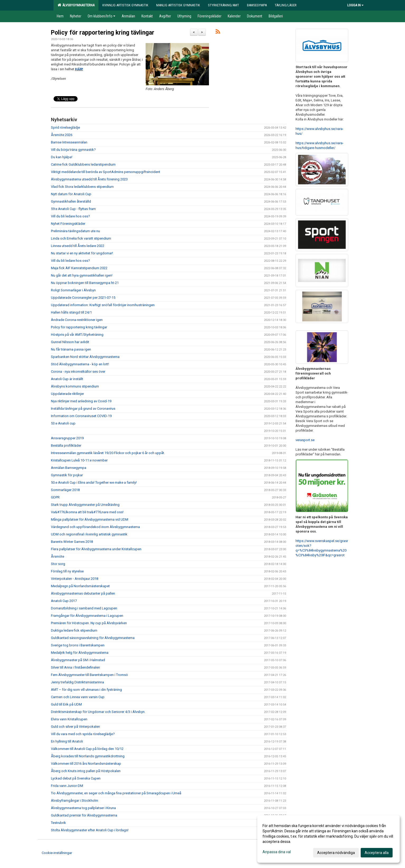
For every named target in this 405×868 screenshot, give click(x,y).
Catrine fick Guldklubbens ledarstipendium (83, 164)
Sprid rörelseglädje (65, 127)
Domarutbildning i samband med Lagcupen (84, 608)
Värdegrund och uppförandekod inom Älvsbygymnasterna (95, 527)
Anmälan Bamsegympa (69, 468)
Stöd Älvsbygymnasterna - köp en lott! (80, 364)
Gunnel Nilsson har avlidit (70, 342)
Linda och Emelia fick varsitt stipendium (81, 238)
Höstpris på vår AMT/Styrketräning (78, 335)
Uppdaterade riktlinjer (67, 394)
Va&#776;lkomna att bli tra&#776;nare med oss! (87, 512)
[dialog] (328, 839)
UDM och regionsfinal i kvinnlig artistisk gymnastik (89, 534)
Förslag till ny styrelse (67, 571)
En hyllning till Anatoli (67, 741)
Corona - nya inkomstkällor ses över (78, 372)
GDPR (55, 497)
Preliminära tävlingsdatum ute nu (75, 231)
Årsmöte (58, 556)
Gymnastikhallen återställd (71, 201)
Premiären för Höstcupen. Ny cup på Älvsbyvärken (89, 623)
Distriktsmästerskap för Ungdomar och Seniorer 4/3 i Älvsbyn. (98, 712)
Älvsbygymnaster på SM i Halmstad (78, 660)
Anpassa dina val (277, 852)
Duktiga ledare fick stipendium (74, 630)
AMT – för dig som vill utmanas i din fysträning (86, 690)
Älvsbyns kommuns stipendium (75, 386)
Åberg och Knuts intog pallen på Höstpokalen (86, 771)
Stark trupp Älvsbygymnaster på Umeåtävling (85, 505)
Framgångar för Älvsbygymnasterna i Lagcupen (87, 616)
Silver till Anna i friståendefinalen (75, 667)
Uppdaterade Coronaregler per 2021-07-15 (83, 298)
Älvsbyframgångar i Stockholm (75, 801)
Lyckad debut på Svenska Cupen (76, 778)
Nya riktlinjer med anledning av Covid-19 (81, 401)
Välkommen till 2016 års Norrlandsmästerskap (86, 764)
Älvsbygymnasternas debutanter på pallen (83, 593)
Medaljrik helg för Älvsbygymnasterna (80, 653)
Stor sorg (58, 564)
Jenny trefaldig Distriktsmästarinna (77, 682)
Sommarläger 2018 (65, 490)
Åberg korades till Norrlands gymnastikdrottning (88, 756)
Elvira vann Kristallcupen (69, 719)
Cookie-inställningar (57, 853)
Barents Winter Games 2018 (72, 542)
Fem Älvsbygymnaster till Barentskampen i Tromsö (89, 675)
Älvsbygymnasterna (76, 5)
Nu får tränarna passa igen (71, 349)
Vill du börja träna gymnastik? (73, 150)
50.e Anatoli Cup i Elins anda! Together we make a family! (94, 482)
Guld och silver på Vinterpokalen (75, 727)
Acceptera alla (377, 853)
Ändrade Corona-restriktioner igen (77, 320)
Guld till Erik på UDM (66, 704)
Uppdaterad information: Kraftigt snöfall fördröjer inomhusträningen (103, 305)
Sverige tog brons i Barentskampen (78, 645)
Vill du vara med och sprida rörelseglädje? (83, 734)
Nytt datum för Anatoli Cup (71, 194)
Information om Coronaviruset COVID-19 (81, 416)
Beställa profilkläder (66, 445)
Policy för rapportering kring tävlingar (103, 33)
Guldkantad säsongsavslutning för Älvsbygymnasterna (93, 638)
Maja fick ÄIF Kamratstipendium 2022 (79, 268)
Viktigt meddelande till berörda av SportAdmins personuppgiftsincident (106, 172)
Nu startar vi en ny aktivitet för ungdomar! (82, 253)
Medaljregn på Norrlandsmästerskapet (80, 586)
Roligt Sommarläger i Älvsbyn (73, 290)
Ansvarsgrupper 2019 (67, 438)
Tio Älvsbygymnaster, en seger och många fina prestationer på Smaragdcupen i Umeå (116, 793)
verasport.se (305, 440)
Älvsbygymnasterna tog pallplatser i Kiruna (83, 808)
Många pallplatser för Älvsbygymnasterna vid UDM (90, 519)
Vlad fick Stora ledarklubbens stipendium (82, 187)
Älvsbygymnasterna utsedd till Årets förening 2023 (89, 179)
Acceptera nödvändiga (336, 853)
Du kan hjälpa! (62, 157)
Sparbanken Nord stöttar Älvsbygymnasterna (85, 357)
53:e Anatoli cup (63, 423)
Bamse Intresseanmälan (69, 142)
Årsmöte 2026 (62, 135)
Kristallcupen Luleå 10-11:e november (79, 460)
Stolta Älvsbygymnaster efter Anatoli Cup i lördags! (90, 830)
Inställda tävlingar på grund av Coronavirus (83, 409)
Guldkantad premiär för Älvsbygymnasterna (84, 815)
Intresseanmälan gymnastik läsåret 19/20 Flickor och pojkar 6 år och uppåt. (108, 453)
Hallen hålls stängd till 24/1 (71, 312)
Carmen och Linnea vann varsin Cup (78, 697)
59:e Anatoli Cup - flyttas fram (73, 209)
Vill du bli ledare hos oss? (70, 216)
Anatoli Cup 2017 (64, 601)
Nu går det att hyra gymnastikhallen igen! (82, 275)
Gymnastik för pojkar (67, 475)
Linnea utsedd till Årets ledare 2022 (78, 246)
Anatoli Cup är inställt (67, 379)
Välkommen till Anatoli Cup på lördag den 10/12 (87, 749)
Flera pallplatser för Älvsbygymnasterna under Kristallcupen (96, 549)
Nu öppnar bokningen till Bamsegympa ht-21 (85, 283)
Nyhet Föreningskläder (68, 224)
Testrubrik (58, 823)
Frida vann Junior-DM (67, 786)
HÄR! (79, 69)
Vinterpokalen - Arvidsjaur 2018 (75, 579)
